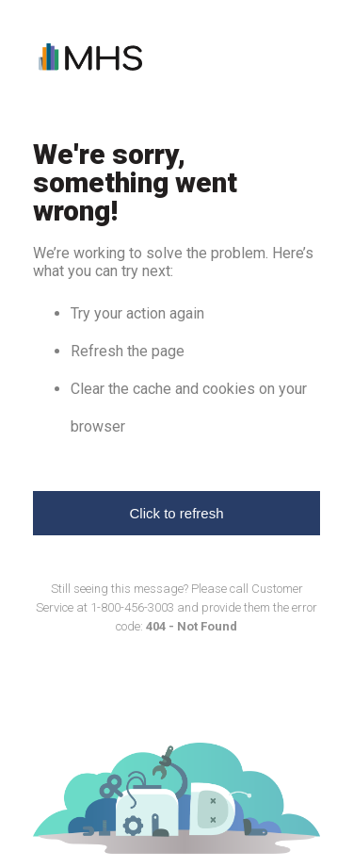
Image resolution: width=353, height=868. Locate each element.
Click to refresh (176, 513)
